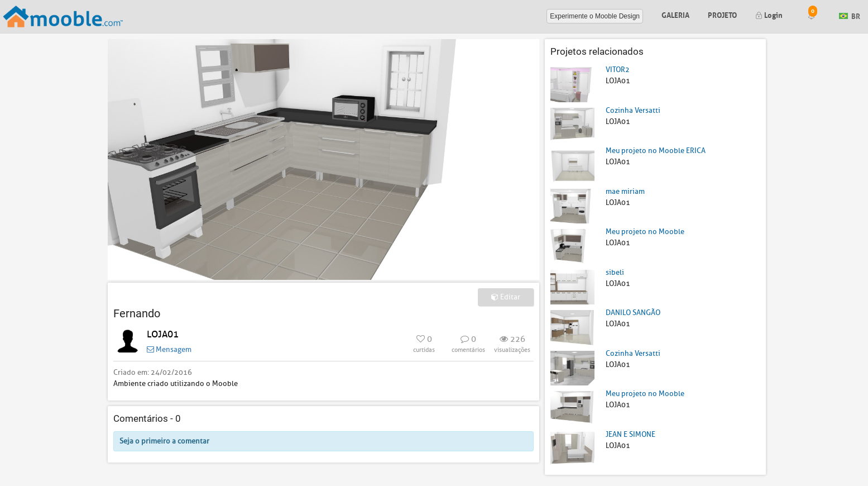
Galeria (675, 14)
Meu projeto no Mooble (645, 232)
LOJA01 (163, 334)
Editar (506, 297)
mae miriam (625, 191)
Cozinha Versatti (633, 110)
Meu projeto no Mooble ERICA (656, 151)
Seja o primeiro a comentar (164, 441)
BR (850, 15)
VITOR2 (618, 70)
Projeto (722, 14)
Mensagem (169, 349)
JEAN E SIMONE (630, 434)
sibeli (615, 272)
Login (769, 14)
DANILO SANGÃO (633, 313)
